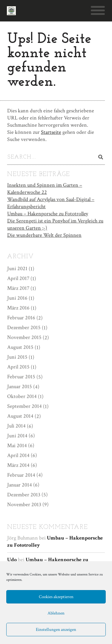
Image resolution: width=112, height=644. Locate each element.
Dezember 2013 (24, 495)
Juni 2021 (17, 268)
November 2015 (24, 337)
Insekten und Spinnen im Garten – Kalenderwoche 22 (45, 188)
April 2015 (18, 367)
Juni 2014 (17, 436)
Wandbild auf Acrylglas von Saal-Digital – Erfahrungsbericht (51, 203)
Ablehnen (56, 613)
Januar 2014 (20, 485)
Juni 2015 (17, 357)
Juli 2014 (16, 426)
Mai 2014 (17, 445)
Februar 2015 (21, 377)
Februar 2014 (21, 475)
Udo (12, 560)
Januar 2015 (20, 386)
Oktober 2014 (22, 396)
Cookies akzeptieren (56, 597)
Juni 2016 (17, 298)
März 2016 (18, 308)
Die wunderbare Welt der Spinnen (44, 235)
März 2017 (18, 288)
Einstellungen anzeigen (56, 630)
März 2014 (18, 465)
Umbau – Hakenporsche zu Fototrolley (48, 214)
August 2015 (20, 347)
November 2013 (24, 504)
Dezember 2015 (24, 327)
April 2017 (18, 278)
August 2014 (20, 416)
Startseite (51, 132)
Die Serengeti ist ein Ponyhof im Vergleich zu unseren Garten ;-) (55, 224)
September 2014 (24, 406)
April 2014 (18, 455)
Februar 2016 (21, 318)
